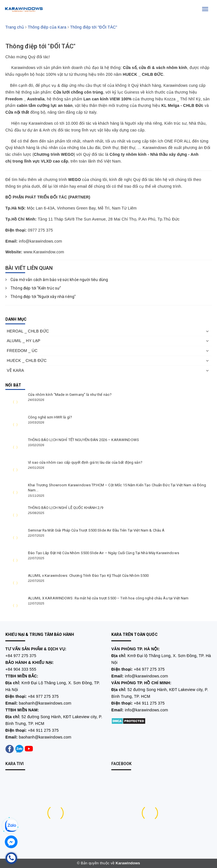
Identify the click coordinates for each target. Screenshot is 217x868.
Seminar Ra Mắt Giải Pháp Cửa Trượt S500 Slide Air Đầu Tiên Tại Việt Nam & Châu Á (96, 530)
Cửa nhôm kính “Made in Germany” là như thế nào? (70, 395)
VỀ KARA (15, 370)
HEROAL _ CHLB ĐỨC (28, 331)
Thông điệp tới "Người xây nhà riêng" (41, 297)
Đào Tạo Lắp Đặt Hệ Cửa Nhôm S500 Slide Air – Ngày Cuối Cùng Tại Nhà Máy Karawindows (104, 553)
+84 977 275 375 (21, 656)
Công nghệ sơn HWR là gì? (50, 417)
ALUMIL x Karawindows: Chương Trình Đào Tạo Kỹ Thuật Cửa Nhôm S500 (88, 576)
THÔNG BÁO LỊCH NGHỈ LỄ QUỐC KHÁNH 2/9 (66, 508)
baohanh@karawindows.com (45, 703)
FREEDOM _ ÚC (22, 351)
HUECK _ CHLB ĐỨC (27, 360)
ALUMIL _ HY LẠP (24, 341)
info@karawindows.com (147, 676)
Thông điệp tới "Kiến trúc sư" (33, 288)
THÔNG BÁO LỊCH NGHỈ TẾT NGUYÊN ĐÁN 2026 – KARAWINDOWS (83, 440)
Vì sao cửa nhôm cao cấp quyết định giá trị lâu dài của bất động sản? (85, 462)
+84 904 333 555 (21, 669)
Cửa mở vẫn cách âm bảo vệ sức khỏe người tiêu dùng (57, 280)
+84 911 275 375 (43, 730)
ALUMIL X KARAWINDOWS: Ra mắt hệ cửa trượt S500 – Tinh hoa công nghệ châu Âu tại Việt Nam (108, 598)
